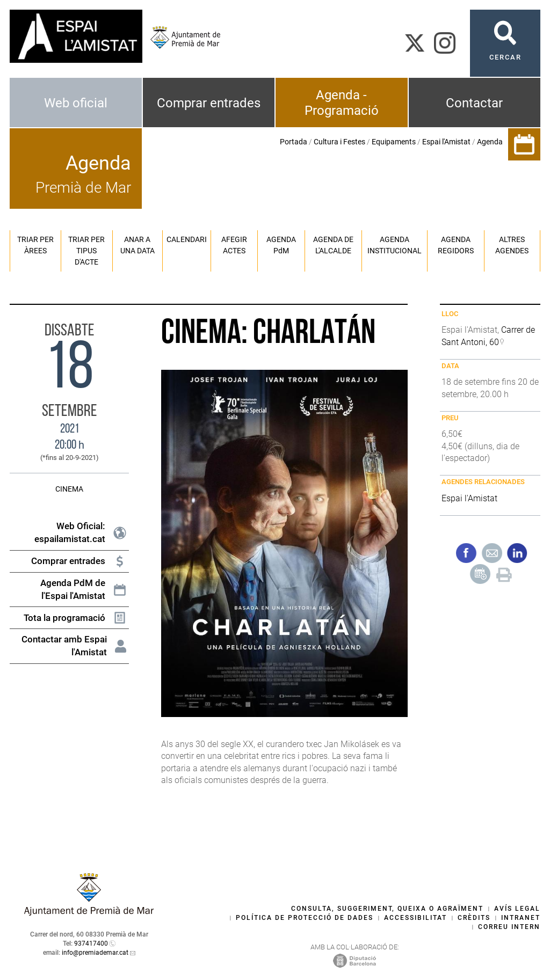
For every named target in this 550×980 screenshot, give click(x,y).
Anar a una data (137, 245)
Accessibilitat (415, 918)
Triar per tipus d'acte (86, 251)
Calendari (187, 239)
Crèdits (474, 918)
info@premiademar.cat (95, 953)
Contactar (474, 103)
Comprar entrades (209, 103)
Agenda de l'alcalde (333, 245)
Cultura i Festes (339, 142)
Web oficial (76, 103)
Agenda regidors (456, 245)
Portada (294, 142)
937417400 (91, 944)
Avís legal (517, 909)
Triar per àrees (35, 245)
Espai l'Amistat (446, 142)
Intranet (521, 918)
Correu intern (509, 927)
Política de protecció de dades (305, 918)
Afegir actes (234, 245)
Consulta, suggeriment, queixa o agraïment (387, 909)
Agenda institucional (395, 245)
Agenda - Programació (342, 103)
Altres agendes (512, 245)
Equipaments (394, 142)
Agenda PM (281, 245)
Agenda (490, 142)
